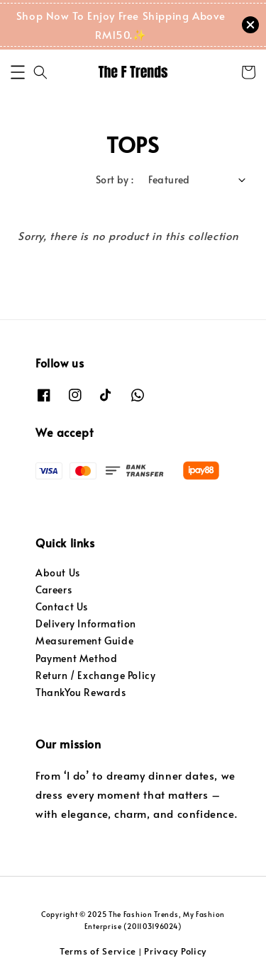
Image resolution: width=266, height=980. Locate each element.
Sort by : (115, 180)
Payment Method (76, 658)
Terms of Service (98, 951)
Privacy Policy (175, 951)
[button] (18, 72)
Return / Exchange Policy (95, 675)
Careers (54, 589)
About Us (58, 572)
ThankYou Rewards (81, 692)
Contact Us (62, 606)
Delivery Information (86, 623)
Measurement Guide (84, 640)
